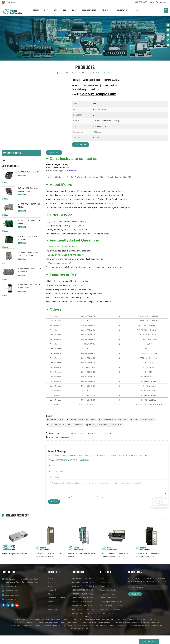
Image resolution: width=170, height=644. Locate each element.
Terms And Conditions (57, 598)
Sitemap (51, 602)
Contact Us (123, 10)
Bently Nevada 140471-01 (110, 598)
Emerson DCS (105, 586)
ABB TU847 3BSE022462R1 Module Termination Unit (83, 583)
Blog (50, 594)
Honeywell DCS (106, 583)
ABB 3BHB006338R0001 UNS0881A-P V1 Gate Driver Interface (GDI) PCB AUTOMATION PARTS (83, 613)
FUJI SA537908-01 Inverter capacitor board (28, 208)
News (50, 586)
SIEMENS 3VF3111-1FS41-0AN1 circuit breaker (28, 272)
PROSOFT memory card (60, 438)
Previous (163, 515)
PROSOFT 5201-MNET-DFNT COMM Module (67, 425)
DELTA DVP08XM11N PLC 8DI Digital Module (29, 304)
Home (36, 10)
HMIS (74, 10)
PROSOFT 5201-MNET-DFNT (144, 420)
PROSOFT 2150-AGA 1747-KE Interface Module (83, 555)
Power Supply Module (108, 594)
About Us (107, 10)
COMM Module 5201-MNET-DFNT (115, 420)
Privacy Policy (53, 610)
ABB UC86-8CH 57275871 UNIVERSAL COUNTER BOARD (83, 586)
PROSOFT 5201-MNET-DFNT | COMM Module (73, 460)
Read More (22, 194)
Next (166, 515)
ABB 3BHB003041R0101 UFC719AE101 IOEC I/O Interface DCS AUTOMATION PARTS (83, 606)
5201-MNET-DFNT (57, 420)
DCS (55, 10)
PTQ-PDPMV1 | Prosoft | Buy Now (14, 554)
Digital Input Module (108, 590)
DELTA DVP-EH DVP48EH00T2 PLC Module (29, 288)
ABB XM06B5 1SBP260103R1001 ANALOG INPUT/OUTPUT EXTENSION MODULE (83, 594)
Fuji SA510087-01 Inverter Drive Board (28, 256)
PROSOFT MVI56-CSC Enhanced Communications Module (147, 555)
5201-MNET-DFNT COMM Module (83, 420)
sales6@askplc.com (159, 2)
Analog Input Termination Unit (111, 602)
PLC (46, 10)
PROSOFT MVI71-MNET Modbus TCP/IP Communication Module (50, 555)
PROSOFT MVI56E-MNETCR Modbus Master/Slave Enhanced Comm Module (83, 433)
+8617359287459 (141, 2)
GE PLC (103, 579)
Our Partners (89, 10)
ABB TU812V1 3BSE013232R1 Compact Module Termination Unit (83, 602)
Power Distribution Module (110, 610)
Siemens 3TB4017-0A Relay (28, 190)
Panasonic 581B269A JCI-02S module (29, 240)
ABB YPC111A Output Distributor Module (83, 598)
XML (50, 606)
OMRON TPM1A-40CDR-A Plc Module (29, 224)
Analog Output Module (109, 613)
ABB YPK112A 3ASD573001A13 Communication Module (83, 579)
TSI (64, 10)
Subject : (69, 460)
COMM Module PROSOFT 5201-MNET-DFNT (106, 425)
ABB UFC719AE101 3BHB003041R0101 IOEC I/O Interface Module (83, 590)
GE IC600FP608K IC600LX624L (111, 606)
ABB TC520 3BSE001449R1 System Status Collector (83, 610)
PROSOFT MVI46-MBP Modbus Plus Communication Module (115, 555)
